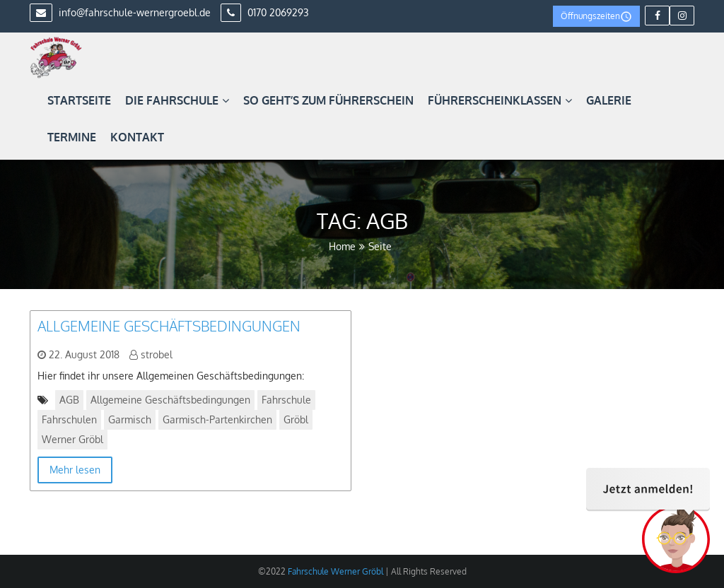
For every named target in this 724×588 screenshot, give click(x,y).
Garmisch (130, 419)
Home (342, 246)
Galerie (609, 100)
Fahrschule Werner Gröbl (334, 571)
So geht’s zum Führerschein (328, 100)
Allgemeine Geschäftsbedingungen (169, 326)
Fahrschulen (69, 419)
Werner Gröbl (72, 439)
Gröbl (296, 419)
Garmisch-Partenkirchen (217, 419)
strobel (157, 354)
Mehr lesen (75, 470)
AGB (69, 400)
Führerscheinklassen (500, 100)
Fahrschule (286, 400)
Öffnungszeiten (596, 17)
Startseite (79, 100)
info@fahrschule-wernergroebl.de (120, 12)
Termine (72, 137)
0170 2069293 (265, 12)
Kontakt (137, 137)
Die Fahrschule (177, 100)
